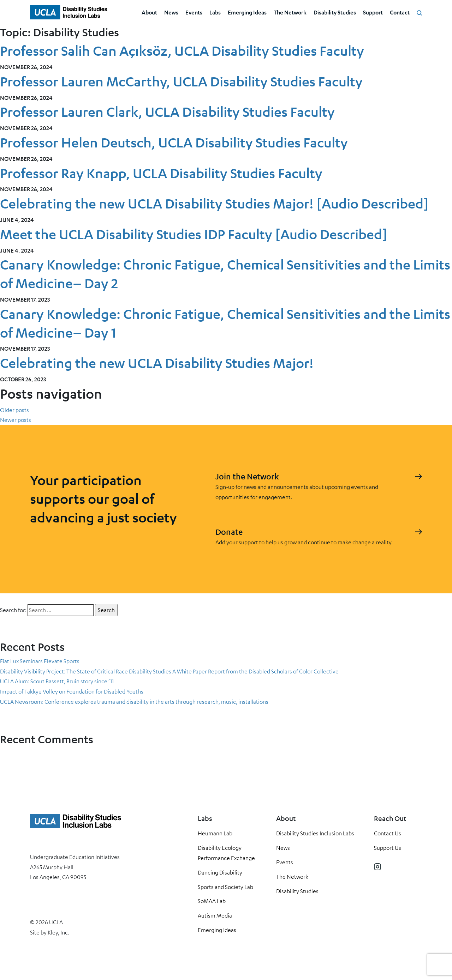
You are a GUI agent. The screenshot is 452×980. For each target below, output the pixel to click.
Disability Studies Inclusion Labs (315, 833)
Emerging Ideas (247, 12)
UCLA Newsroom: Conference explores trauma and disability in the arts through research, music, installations (134, 702)
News (171, 12)
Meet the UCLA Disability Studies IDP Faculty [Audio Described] (194, 234)
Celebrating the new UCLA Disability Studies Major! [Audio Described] (214, 203)
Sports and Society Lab (225, 887)
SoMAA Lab (212, 901)
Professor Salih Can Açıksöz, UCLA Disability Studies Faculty (182, 51)
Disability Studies (335, 12)
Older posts (14, 410)
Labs (215, 12)
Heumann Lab (215, 833)
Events (194, 12)
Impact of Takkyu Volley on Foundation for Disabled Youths (73, 691)
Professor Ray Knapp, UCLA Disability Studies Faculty (161, 173)
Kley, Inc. (58, 932)
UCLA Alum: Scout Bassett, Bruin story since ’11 (57, 681)
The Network (290, 12)
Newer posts (16, 420)
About (149, 12)
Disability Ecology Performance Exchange (226, 853)
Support (373, 12)
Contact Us (388, 833)
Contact (400, 12)
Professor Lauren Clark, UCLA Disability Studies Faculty (167, 112)
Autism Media (215, 915)
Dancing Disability (220, 872)
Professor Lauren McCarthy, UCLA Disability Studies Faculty (181, 81)
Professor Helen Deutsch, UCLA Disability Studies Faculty (174, 142)
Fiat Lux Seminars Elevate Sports (40, 661)
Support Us (388, 848)
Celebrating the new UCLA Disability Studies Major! (157, 363)
